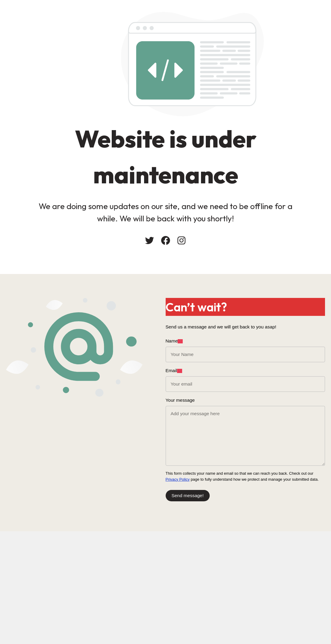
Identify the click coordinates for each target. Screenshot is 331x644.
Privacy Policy (178, 479)
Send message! (188, 495)
